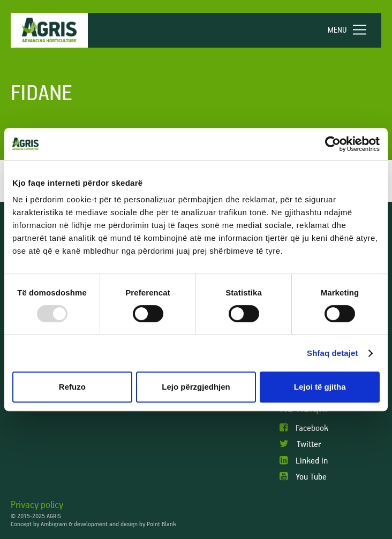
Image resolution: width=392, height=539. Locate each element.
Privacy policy (37, 505)
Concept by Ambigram (39, 524)
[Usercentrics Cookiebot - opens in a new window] (333, 144)
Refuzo (72, 387)
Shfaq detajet (332, 353)
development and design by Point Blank (125, 524)
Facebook (304, 428)
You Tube (303, 477)
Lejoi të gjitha (320, 387)
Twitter (300, 444)
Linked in (304, 461)
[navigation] (352, 30)
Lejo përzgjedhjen (196, 387)
